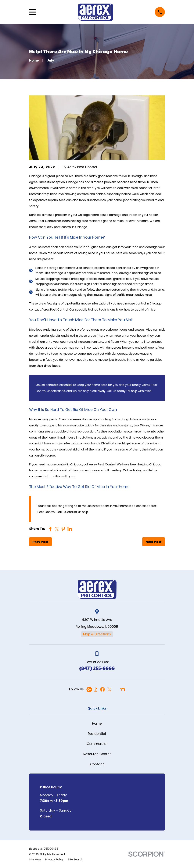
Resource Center (97, 754)
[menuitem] (35, 860)
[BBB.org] (96, 689)
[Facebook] (102, 689)
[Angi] (116, 689)
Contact (97, 764)
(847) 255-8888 (97, 668)
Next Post (154, 542)
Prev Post (40, 542)
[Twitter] (109, 689)
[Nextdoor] (123, 689)
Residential (97, 734)
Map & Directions (97, 634)
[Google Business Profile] (89, 689)
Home (97, 724)
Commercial (97, 744)
